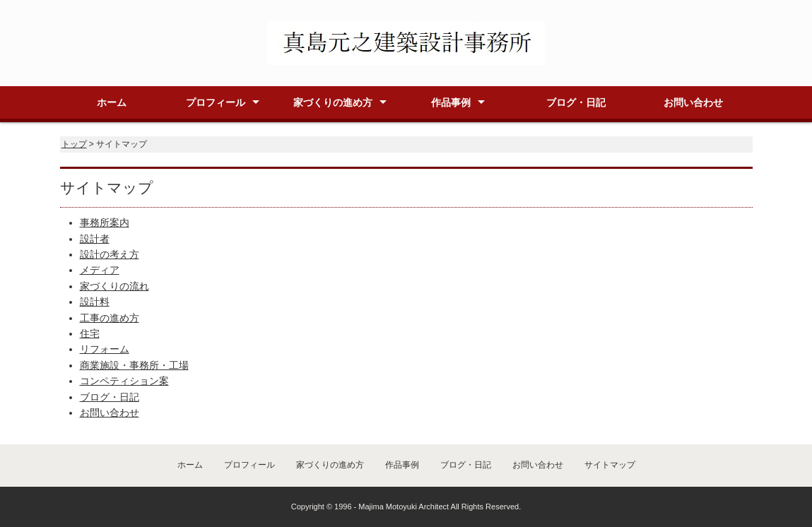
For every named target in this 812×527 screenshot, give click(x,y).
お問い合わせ (693, 102)
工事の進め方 (110, 318)
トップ (74, 144)
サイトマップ (610, 465)
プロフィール (216, 102)
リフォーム (105, 349)
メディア (100, 270)
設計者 (95, 239)
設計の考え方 (110, 254)
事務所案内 (105, 223)
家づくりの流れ (114, 286)
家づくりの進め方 (333, 102)
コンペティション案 (124, 381)
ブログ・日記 (576, 102)
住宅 (90, 333)
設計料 (95, 302)
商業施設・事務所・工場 (134, 365)
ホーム (112, 102)
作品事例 (451, 102)
